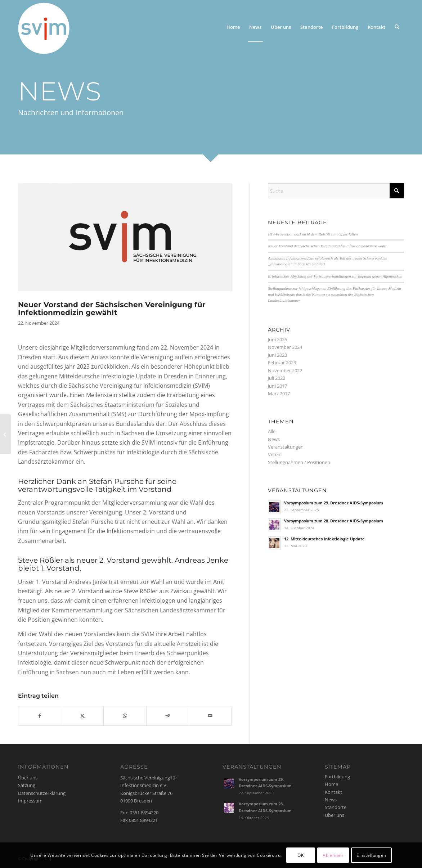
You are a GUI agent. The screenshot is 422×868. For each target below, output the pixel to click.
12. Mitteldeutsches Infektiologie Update (324, 539)
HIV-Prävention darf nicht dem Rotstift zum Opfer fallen (313, 234)
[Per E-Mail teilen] (210, 716)
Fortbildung (337, 777)
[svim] (44, 27)
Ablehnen (333, 855)
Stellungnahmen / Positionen (299, 462)
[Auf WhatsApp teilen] (125, 716)
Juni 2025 (277, 339)
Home (331, 784)
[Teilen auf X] (82, 716)
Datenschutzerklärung (42, 793)
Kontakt (333, 792)
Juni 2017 (277, 386)
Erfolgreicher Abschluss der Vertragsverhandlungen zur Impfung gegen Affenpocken (335, 276)
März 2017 (279, 393)
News (274, 439)
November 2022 (285, 370)
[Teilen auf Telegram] (168, 716)
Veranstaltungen (286, 447)
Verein (275, 454)
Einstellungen (371, 855)
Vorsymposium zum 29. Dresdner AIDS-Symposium (334, 503)
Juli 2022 (277, 378)
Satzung (27, 785)
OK (300, 855)
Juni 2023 (277, 355)
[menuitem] (233, 27)
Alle (272, 431)
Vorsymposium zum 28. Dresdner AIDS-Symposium (334, 521)
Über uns (28, 778)
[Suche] (397, 27)
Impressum (30, 801)
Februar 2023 (282, 363)
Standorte (336, 807)
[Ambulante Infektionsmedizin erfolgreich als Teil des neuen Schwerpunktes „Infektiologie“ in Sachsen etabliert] (6, 434)
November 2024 (285, 347)
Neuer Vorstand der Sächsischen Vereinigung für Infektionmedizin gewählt (327, 246)
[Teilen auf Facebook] (40, 716)
